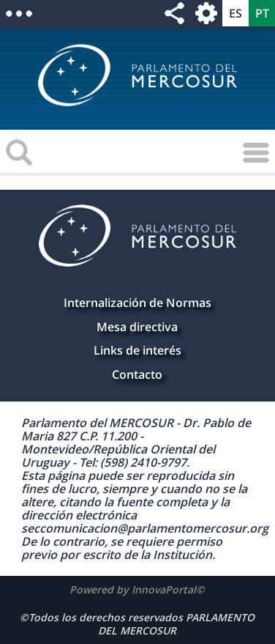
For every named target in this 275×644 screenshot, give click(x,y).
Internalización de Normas (137, 303)
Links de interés (137, 350)
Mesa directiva (137, 327)
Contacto (137, 374)
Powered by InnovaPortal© (137, 589)
